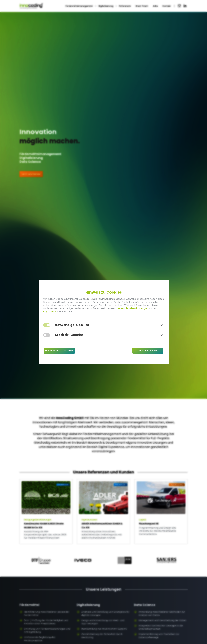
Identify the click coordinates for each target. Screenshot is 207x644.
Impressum (50, 312)
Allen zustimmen (148, 351)
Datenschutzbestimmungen (132, 308)
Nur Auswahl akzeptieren (59, 351)
